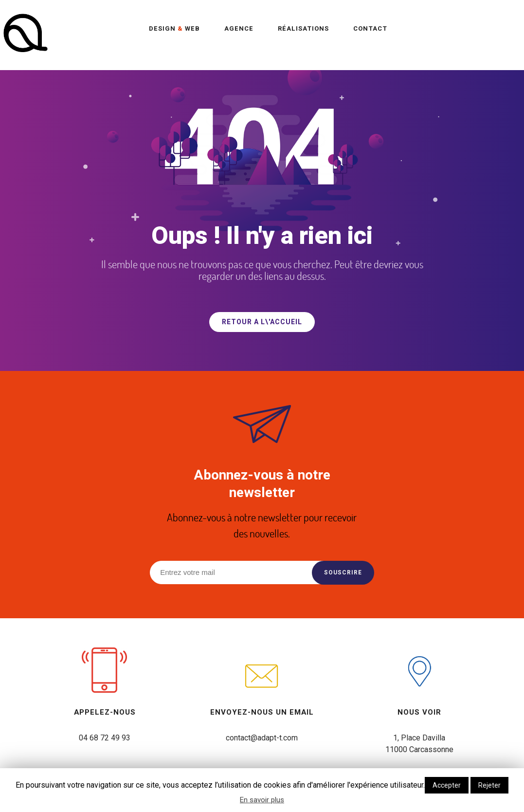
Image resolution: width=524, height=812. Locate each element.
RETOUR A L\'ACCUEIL (262, 322)
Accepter (447, 785)
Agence (239, 28)
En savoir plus (262, 800)
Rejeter (489, 785)
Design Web (174, 28)
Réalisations (303, 28)
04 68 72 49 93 (105, 738)
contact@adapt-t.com (262, 738)
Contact (370, 28)
